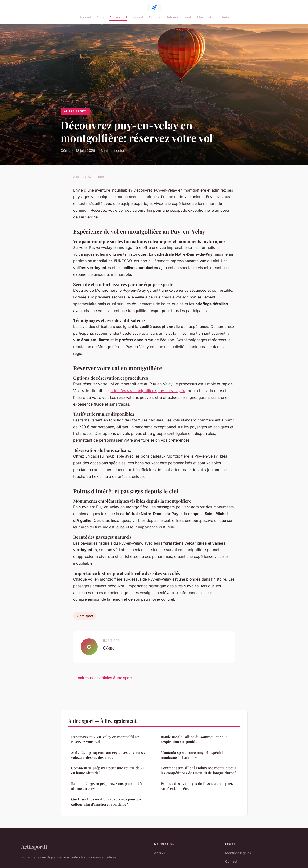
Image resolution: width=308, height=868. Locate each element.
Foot (188, 17)
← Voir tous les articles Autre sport (103, 678)
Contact (231, 861)
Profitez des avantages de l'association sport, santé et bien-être (197, 786)
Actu (100, 17)
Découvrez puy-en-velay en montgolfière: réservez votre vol (105, 739)
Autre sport (118, 17)
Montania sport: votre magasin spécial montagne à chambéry (192, 755)
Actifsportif (34, 846)
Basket (138, 17)
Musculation (207, 17)
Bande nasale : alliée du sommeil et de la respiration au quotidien (194, 739)
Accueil (85, 17)
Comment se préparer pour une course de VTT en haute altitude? (109, 770)
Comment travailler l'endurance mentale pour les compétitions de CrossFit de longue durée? (198, 770)
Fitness (173, 17)
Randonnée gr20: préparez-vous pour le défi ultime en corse (107, 786)
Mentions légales (238, 853)
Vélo (225, 17)
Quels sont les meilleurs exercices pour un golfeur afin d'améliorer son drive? (106, 801)
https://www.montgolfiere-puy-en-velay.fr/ (148, 391)
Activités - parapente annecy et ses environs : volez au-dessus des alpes (108, 755)
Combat (155, 17)
